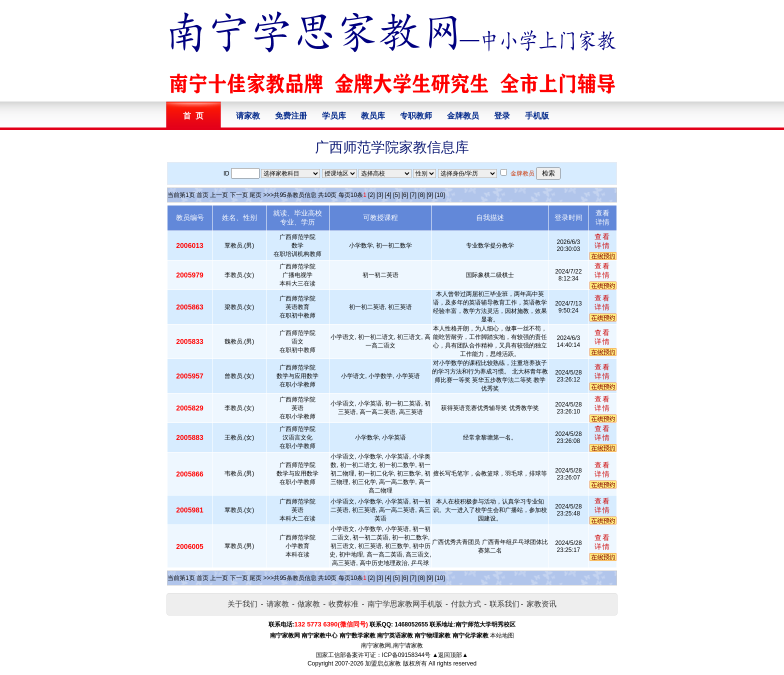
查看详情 (602, 241)
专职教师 (416, 116)
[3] (380, 195)
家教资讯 (541, 604)
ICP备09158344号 (406, 655)
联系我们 (504, 604)
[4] (388, 195)
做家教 (309, 604)
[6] (405, 195)
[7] (413, 195)
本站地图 (502, 635)
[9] (430, 195)
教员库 (373, 116)
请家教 (248, 116)
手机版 (537, 116)
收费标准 (343, 604)
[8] (421, 195)
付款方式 (466, 604)
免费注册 (291, 116)
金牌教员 (463, 116)
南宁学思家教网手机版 (405, 604)
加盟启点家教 (383, 663)
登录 (502, 116)
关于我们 (242, 604)
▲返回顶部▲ (450, 655)
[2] (371, 195)
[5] (396, 195)
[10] (440, 195)
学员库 (334, 116)
